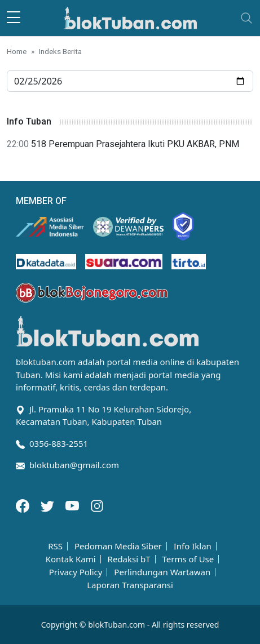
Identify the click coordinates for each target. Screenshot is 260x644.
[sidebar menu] (14, 18)
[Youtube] (73, 505)
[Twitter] (49, 505)
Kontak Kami (71, 559)
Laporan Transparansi (130, 585)
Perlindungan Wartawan (162, 572)
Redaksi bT (129, 559)
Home (17, 51)
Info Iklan (193, 546)
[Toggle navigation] (246, 18)
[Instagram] (97, 505)
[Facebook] (24, 505)
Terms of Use (188, 559)
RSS (55, 546)
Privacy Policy (76, 572)
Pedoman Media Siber (118, 546)
